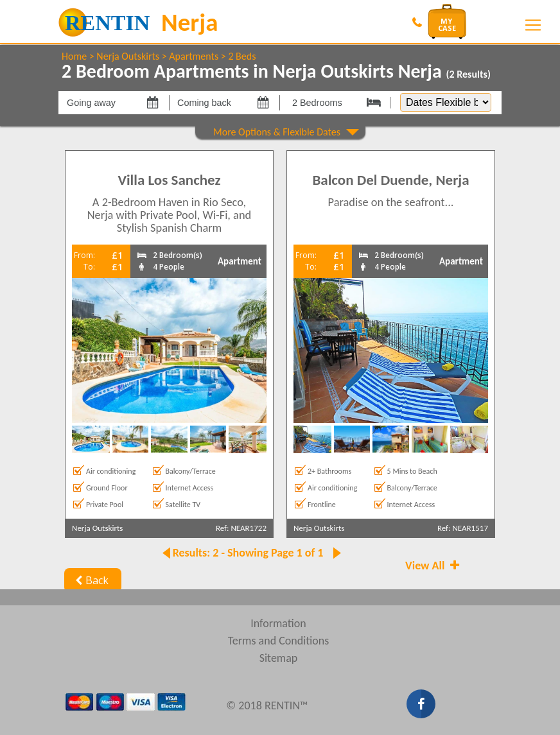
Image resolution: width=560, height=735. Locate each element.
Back (90, 580)
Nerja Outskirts (128, 56)
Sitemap (279, 658)
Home (74, 56)
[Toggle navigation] (533, 25)
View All (433, 566)
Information (278, 623)
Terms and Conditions (279, 641)
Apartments (194, 56)
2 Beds (242, 56)
